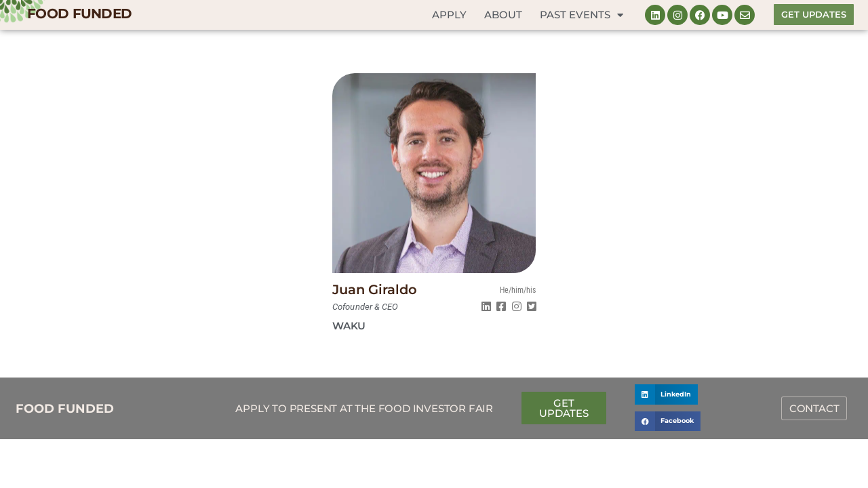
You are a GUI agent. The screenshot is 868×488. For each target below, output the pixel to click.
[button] (666, 394)
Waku (349, 326)
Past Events (581, 15)
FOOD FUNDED (79, 14)
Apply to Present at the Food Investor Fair (364, 408)
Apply (449, 15)
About (503, 15)
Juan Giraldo (375, 289)
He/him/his (518, 290)
